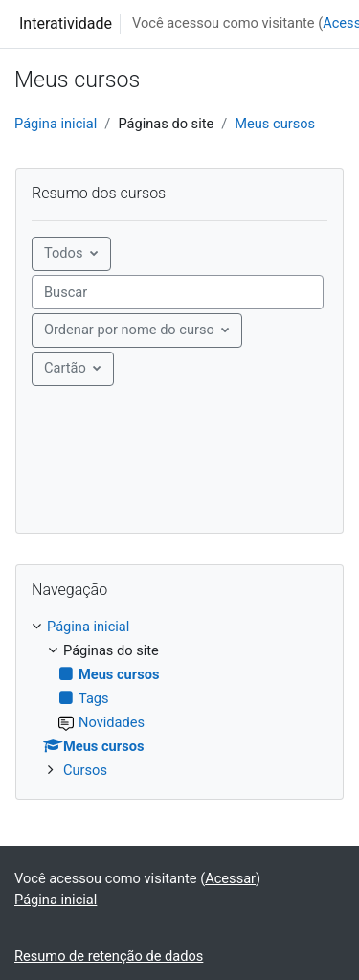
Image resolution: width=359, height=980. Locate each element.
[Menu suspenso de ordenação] (137, 330)
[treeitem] (179, 699)
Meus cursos (275, 124)
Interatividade (66, 23)
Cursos (85, 770)
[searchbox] (178, 292)
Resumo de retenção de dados (109, 956)
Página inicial (56, 124)
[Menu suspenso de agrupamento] (71, 254)
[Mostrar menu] (73, 369)
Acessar (230, 878)
